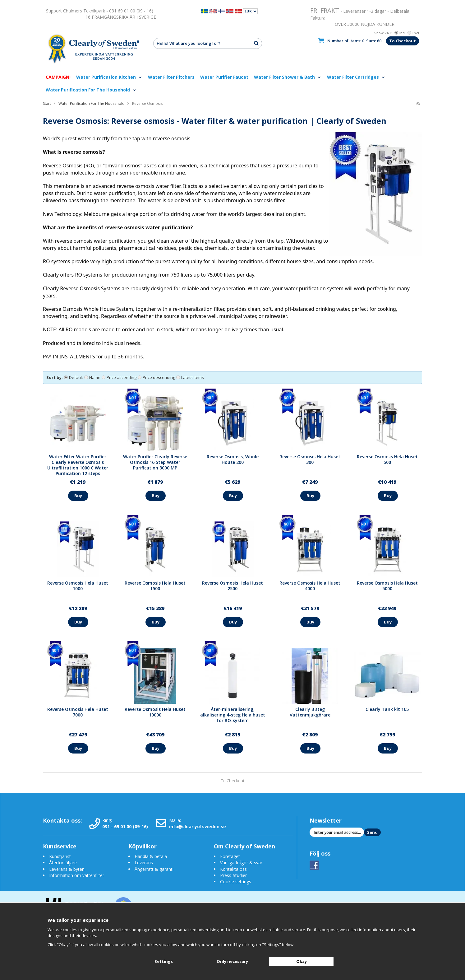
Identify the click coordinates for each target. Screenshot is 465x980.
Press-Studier (233, 875)
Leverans (144, 863)
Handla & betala (151, 856)
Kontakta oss (233, 869)
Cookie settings (236, 882)
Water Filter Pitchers (171, 77)
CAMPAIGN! (58, 77)
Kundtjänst (60, 856)
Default (74, 377)
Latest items (190, 377)
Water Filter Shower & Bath (288, 77)
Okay (302, 961)
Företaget (230, 856)
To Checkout (403, 41)
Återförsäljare (63, 863)
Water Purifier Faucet (224, 77)
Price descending (156, 377)
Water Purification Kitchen (109, 77)
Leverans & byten (67, 869)
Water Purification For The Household (91, 90)
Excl (413, 33)
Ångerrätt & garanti (154, 869)
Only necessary (232, 961)
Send (372, 832)
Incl (400, 33)
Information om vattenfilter (77, 875)
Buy (78, 496)
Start (47, 103)
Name (92, 377)
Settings (164, 961)
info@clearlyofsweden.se (198, 826)
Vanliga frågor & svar (241, 863)
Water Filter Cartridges (356, 77)
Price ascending (119, 377)
